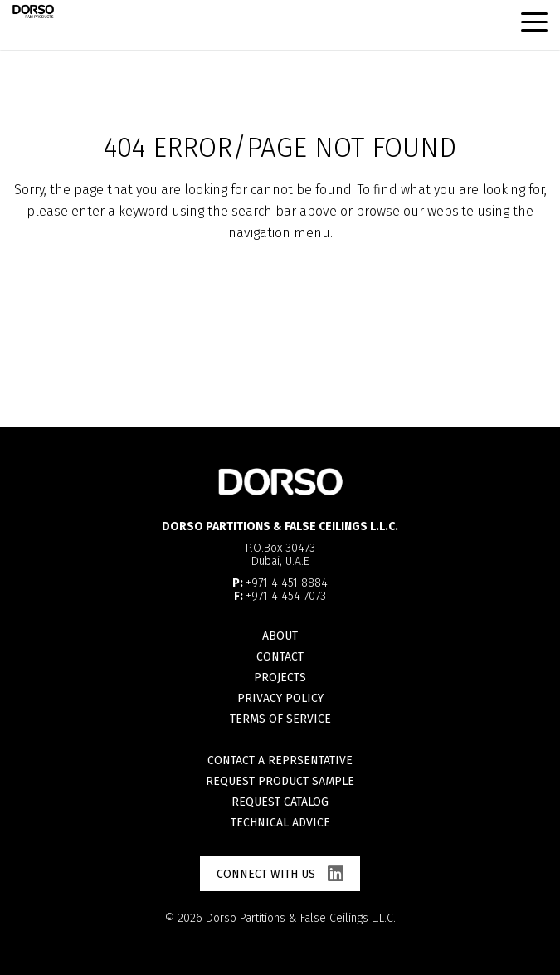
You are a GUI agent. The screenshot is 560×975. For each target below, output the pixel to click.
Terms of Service (280, 719)
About (280, 636)
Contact (280, 657)
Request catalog (280, 802)
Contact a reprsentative (280, 760)
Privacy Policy (280, 698)
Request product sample (280, 781)
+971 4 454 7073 (286, 596)
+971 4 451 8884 (287, 583)
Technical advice (280, 823)
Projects (280, 678)
